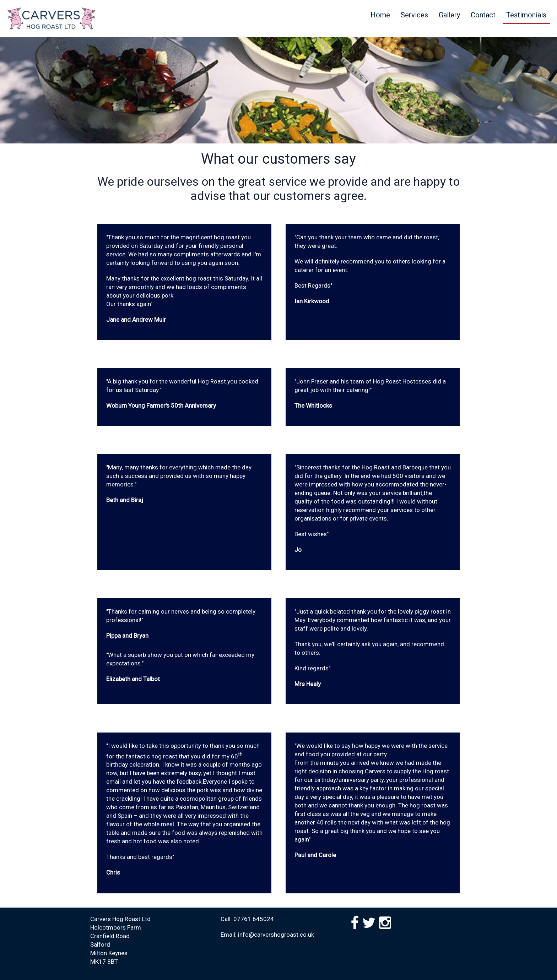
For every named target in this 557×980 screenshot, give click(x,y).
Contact (483, 15)
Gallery (449, 15)
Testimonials (526, 15)
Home (380, 15)
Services (414, 15)
